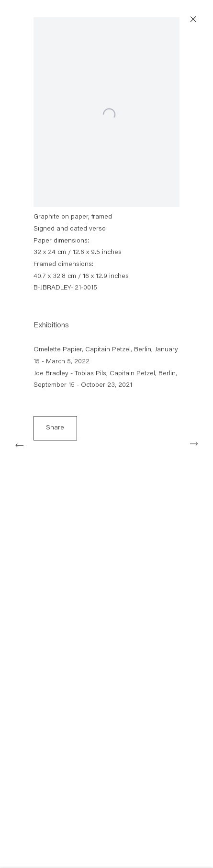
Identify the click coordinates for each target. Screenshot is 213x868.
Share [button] (55, 430)
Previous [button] (19, 444)
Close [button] (197, 20)
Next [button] (194, 444)
